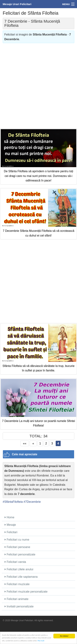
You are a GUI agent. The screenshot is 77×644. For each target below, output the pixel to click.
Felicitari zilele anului (19, 569)
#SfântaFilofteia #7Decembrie (22, 502)
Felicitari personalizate (20, 554)
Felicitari (11, 532)
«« (25, 443)
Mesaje (10, 525)
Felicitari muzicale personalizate (26, 592)
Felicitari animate (16, 599)
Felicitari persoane (17, 547)
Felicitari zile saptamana (21, 577)
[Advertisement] (38, 84)
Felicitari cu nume (17, 540)
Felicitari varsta (15, 562)
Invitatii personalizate (19, 606)
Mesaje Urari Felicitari (17, 4)
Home (9, 517)
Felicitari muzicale (17, 584)
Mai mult (41, 641)
